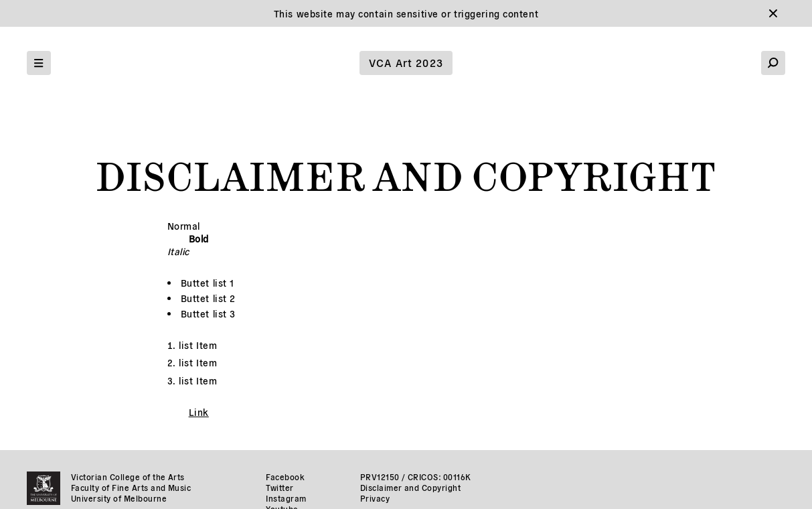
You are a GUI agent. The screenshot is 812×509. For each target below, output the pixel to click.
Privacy (375, 498)
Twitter (279, 487)
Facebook (285, 477)
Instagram (286, 498)
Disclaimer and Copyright (411, 487)
